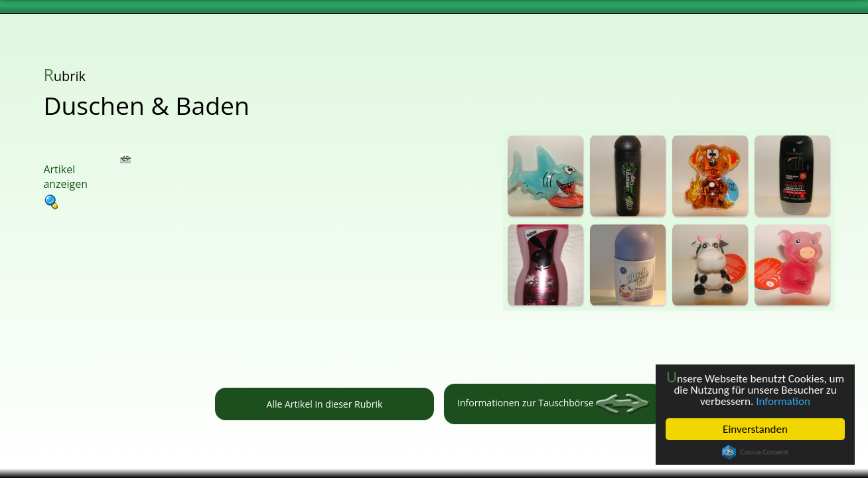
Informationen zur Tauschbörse (553, 404)
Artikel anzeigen (65, 186)
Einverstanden (755, 429)
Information (783, 401)
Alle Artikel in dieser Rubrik (325, 404)
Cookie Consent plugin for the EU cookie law (755, 452)
